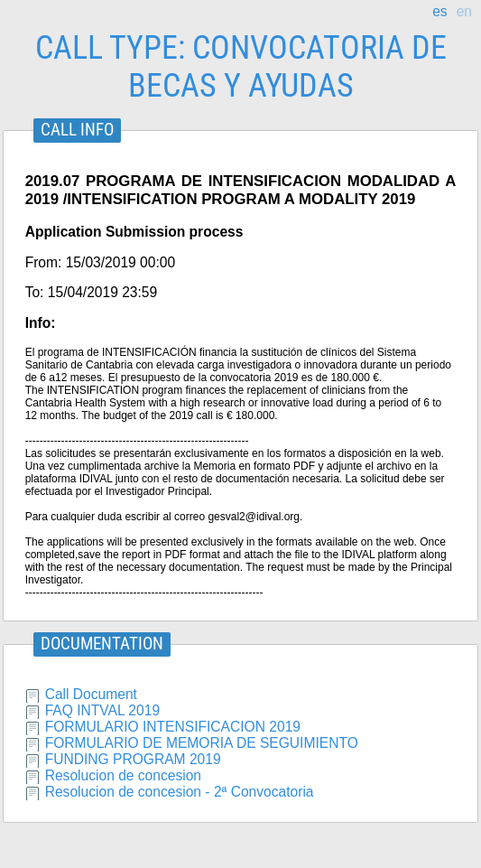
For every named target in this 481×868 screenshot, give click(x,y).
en (464, 12)
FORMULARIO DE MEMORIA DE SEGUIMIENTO (202, 743)
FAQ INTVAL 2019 (102, 710)
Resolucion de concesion (123, 775)
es (439, 12)
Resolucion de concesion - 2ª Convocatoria (180, 792)
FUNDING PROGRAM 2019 (133, 759)
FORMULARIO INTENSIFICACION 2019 (173, 727)
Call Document (91, 694)
